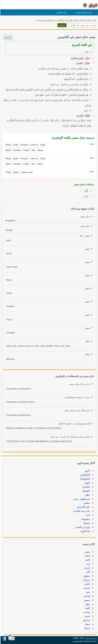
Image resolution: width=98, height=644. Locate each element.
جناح (87, 341)
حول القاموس (61, 12)
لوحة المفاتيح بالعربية (83, 12)
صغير (87, 236)
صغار (87, 354)
